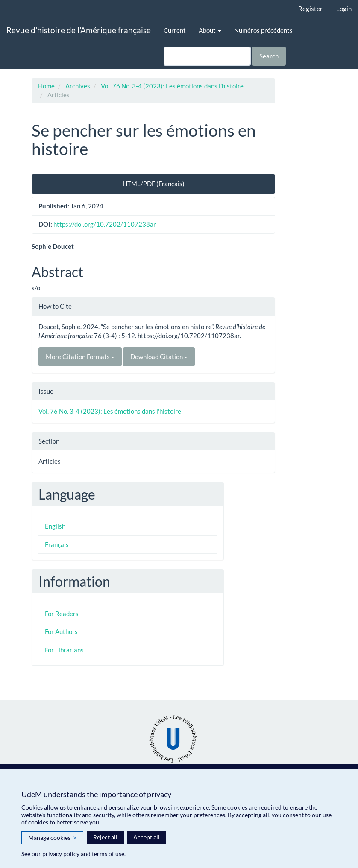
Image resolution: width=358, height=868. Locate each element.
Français (57, 544)
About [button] (210, 30)
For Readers (62, 614)
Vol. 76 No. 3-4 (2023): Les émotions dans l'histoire (172, 86)
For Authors (61, 631)
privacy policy (61, 854)
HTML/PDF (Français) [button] (154, 184)
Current (175, 30)
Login (344, 9)
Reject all (105, 837)
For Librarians (64, 650)
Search (269, 56)
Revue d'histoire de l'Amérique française (79, 30)
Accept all (147, 837)
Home (46, 86)
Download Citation (159, 357)
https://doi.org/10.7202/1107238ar (105, 224)
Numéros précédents (263, 30)
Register (310, 9)
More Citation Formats (80, 357)
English (55, 526)
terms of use (108, 854)
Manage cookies (52, 838)
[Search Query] (207, 56)
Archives (78, 86)
